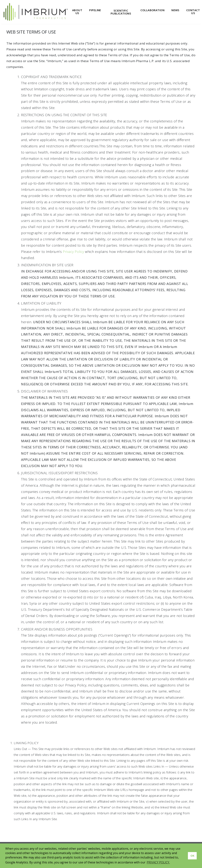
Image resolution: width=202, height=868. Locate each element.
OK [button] (192, 856)
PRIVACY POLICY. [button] (158, 862)
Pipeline (95, 10)
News (175, 10)
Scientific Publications (121, 12)
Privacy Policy (73, 252)
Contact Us (193, 12)
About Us (77, 12)
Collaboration (152, 10)
